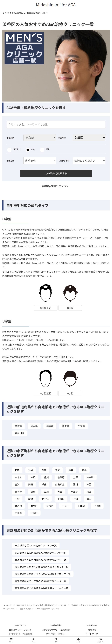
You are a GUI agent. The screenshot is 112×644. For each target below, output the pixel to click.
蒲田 (31, 485)
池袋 (31, 471)
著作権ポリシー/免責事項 (20, 635)
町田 (60, 492)
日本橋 (81, 507)
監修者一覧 (92, 626)
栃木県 (34, 427)
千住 (44, 485)
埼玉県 (66, 427)
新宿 (17, 471)
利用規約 (92, 630)
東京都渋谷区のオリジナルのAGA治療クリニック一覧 (43, 575)
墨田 (89, 499)
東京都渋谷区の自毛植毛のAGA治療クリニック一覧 (42, 589)
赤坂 (33, 478)
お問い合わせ (20, 626)
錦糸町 (90, 478)
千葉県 (81, 427)
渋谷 (71, 471)
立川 (46, 492)
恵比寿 (18, 514)
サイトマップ (92, 635)
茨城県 (18, 427)
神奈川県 (20, 434)
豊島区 (34, 507)
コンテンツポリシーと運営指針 (56, 630)
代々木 (97, 507)
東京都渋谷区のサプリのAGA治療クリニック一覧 (40, 582)
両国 (89, 492)
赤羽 (89, 485)
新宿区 (50, 507)
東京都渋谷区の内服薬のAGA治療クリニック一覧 (40, 553)
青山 (84, 471)
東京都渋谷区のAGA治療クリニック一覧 (36, 546)
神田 (76, 499)
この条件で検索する (56, 174)
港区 (57, 471)
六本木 (18, 478)
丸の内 (18, 507)
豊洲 (17, 485)
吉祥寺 (18, 492)
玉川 (76, 485)
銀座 (44, 471)
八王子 (74, 492)
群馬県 (50, 427)
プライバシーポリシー (56, 635)
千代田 (61, 499)
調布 (33, 492)
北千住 (45, 499)
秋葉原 (61, 478)
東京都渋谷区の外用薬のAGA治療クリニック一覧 (40, 560)
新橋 (31, 499)
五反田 (66, 507)
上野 (76, 478)
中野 (17, 499)
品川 (46, 478)
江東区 (34, 514)
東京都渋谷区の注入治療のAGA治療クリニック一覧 (42, 568)
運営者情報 (56, 626)
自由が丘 (60, 485)
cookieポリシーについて (20, 630)
